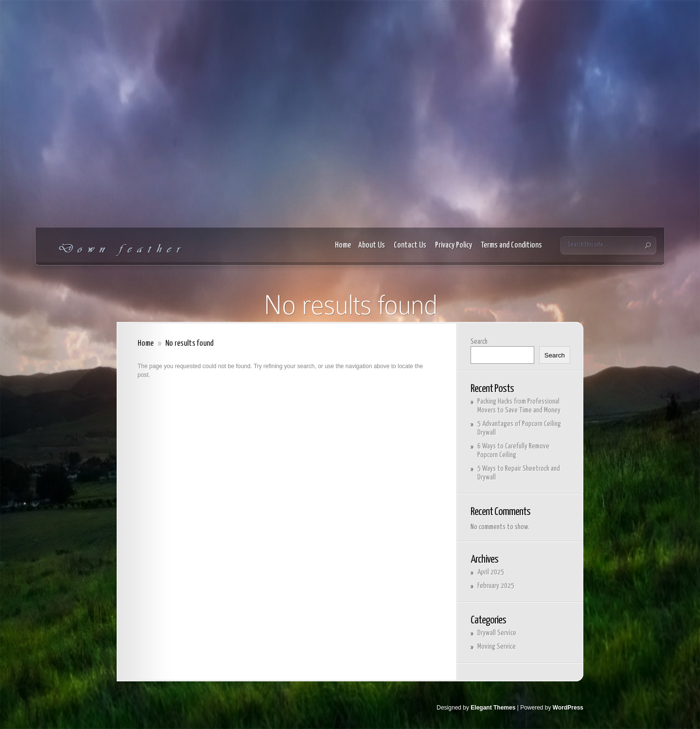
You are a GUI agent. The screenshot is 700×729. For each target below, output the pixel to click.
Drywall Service (497, 633)
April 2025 (491, 572)
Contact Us (411, 245)
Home (343, 245)
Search (479, 342)
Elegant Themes (493, 708)
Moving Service (497, 647)
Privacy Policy (454, 245)
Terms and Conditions (512, 245)
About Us (372, 245)
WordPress (568, 708)
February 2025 (496, 586)
